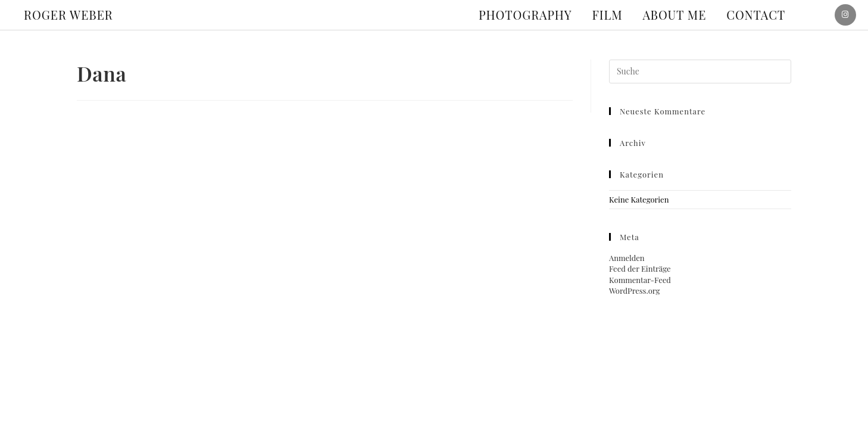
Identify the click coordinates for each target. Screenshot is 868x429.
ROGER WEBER (68, 15)
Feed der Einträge (640, 268)
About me (675, 15)
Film (608, 15)
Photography (525, 15)
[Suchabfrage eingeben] (700, 71)
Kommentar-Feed (640, 280)
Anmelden (627, 258)
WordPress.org (634, 290)
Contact (756, 15)
